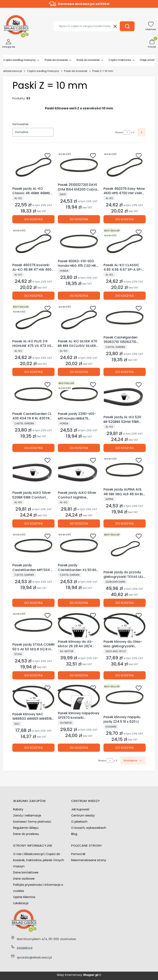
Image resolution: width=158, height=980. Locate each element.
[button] (127, 26)
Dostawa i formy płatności (32, 822)
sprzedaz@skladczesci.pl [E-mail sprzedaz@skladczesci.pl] (34, 957)
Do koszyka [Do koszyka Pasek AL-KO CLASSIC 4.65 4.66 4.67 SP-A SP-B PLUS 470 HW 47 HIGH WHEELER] (124, 296)
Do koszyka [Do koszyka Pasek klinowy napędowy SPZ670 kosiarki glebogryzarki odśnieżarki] (79, 748)
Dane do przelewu (26, 834)
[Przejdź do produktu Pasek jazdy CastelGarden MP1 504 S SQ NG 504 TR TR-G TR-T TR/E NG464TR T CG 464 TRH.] (33, 546)
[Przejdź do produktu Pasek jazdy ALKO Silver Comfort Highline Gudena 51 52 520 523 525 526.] (79, 472)
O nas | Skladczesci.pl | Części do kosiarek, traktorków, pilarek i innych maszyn (39, 860)
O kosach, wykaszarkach (89, 828)
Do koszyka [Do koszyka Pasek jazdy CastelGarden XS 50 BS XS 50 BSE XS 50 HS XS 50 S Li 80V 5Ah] (79, 603)
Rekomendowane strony (89, 860)
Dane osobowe (24, 879)
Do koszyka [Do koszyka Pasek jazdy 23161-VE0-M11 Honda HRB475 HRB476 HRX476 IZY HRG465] (79, 448)
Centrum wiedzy (83, 815)
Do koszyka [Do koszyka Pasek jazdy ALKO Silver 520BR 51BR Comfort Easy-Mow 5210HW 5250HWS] (34, 523)
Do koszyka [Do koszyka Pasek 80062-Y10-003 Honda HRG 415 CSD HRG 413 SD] (79, 296)
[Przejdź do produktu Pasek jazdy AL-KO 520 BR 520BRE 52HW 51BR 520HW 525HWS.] (125, 396)
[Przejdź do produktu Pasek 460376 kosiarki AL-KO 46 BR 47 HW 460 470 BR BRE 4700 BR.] (33, 244)
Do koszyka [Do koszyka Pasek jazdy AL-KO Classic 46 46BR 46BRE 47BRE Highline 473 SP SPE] (34, 219)
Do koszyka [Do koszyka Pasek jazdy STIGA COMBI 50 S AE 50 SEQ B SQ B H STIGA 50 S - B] (34, 675)
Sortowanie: (21, 124)
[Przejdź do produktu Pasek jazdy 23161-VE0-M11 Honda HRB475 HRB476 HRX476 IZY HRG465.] (79, 395)
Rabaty (18, 809)
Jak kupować (80, 809)
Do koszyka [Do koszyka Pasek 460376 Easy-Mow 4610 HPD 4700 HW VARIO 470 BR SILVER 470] (124, 219)
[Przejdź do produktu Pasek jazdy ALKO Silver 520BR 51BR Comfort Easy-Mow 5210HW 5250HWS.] (33, 472)
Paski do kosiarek (76, 71)
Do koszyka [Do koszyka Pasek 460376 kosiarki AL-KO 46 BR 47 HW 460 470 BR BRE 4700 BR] (34, 296)
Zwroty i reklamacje (27, 815)
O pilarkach (79, 822)
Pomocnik (78, 854)
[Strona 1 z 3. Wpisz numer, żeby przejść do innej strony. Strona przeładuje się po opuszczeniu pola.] (127, 132)
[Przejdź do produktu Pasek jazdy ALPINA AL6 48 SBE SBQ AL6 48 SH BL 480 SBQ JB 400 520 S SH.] (125, 470)
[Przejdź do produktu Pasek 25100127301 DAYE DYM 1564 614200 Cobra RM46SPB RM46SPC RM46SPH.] (79, 166)
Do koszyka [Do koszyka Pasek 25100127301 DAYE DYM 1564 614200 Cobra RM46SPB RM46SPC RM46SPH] (79, 219)
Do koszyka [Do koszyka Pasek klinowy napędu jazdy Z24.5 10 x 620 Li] (124, 748)
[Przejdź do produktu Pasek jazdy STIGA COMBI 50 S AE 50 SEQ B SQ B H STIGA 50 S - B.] (33, 626)
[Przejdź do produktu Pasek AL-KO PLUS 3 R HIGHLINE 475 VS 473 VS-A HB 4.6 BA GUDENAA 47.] (33, 320)
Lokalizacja (21, 903)
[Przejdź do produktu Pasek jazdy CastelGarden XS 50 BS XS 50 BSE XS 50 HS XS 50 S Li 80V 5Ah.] (79, 546)
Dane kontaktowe (26, 872)
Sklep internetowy (78, 975)
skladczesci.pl (13, 71)
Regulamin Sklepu (26, 828)
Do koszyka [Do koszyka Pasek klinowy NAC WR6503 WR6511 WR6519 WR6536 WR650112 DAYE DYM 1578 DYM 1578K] (34, 748)
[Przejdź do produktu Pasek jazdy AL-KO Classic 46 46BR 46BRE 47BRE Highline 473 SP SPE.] (33, 168)
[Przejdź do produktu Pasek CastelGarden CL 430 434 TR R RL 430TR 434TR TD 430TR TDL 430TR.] (33, 395)
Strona (119, 132)
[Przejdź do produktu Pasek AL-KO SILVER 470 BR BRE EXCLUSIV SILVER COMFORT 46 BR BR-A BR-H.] (79, 320)
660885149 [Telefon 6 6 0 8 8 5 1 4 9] (25, 948)
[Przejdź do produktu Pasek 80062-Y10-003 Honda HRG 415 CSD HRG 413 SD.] (79, 242)
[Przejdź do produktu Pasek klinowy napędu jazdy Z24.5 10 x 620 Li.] (125, 698)
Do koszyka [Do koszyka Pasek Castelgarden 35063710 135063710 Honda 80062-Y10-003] (124, 372)
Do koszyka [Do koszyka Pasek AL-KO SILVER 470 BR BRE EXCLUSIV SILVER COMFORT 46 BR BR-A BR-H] (79, 372)
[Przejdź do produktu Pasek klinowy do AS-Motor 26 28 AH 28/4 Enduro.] (79, 624)
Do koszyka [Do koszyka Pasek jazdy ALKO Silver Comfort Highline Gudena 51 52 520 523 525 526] (79, 523)
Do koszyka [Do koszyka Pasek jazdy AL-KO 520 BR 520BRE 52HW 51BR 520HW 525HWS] (124, 448)
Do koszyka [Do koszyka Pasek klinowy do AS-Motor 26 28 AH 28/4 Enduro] (79, 675)
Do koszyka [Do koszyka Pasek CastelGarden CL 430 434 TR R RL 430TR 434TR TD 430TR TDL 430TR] (34, 448)
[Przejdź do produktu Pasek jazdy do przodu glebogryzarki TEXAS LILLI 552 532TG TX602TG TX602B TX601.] (125, 550)
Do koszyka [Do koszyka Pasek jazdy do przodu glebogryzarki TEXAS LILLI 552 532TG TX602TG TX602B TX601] (124, 603)
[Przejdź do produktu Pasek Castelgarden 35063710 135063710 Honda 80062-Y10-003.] (125, 318)
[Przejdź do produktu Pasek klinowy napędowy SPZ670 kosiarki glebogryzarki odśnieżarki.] (79, 696)
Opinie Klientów (24, 897)
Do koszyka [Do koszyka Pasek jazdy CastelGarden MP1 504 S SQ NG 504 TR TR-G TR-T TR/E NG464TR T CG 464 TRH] (34, 603)
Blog (74, 834)
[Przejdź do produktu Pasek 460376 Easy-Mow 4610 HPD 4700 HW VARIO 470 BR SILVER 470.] (125, 168)
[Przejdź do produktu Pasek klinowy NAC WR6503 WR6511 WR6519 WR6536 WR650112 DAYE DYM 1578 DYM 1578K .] (33, 697)
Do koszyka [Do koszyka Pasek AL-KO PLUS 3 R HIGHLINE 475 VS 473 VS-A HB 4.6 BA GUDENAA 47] (34, 372)
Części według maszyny (43, 71)
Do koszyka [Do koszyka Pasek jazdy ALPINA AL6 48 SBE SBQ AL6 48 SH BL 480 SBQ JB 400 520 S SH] (124, 523)
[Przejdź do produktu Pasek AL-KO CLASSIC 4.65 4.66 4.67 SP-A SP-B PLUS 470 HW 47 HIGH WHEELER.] (125, 244)
